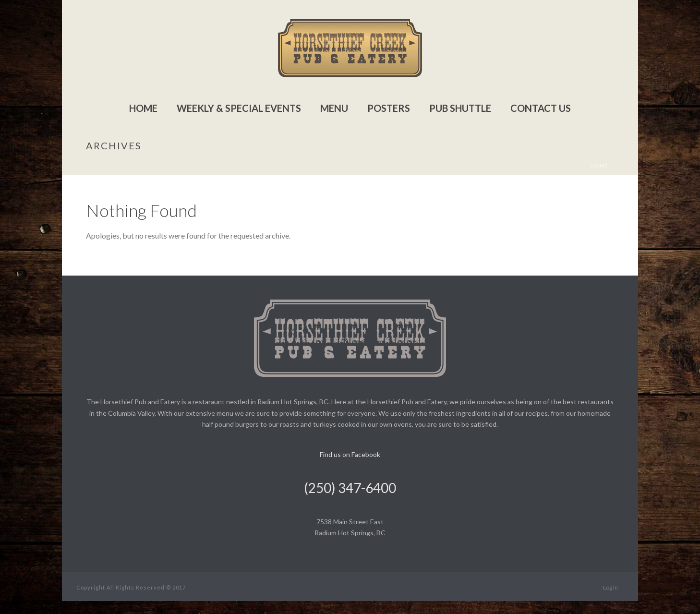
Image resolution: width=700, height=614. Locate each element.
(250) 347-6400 (350, 488)
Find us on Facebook (350, 454)
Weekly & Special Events (239, 108)
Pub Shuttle (460, 108)
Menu (334, 108)
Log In (610, 587)
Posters (389, 108)
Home (143, 108)
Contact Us (541, 108)
